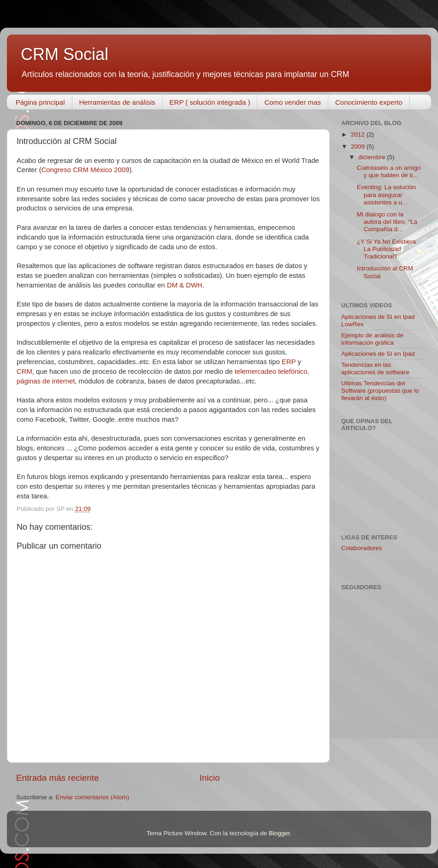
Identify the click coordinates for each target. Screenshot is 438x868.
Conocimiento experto (369, 102)
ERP (289, 362)
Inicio (210, 778)
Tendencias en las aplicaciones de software (375, 368)
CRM (24, 371)
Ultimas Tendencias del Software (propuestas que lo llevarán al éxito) (380, 391)
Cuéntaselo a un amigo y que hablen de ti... (389, 171)
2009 (359, 147)
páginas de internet (46, 381)
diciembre (373, 157)
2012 (359, 135)
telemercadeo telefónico (271, 371)
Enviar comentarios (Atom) (93, 797)
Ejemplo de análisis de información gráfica (372, 339)
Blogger (279, 833)
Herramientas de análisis (117, 102)
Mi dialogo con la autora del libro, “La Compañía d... (387, 222)
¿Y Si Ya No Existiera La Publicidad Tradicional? (386, 249)
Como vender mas (293, 102)
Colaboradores (362, 548)
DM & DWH (185, 285)
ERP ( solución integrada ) (210, 102)
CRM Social (65, 54)
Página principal (40, 102)
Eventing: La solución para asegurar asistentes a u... (386, 195)
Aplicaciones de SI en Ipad (378, 354)
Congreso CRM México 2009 (86, 170)
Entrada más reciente (58, 778)
